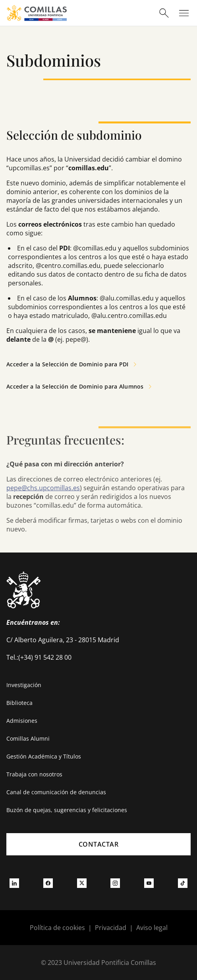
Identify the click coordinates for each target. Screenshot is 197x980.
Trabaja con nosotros (34, 774)
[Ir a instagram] (115, 883)
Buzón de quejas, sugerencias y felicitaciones (67, 810)
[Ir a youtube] (149, 883)
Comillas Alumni (28, 738)
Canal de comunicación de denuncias (56, 792)
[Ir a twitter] (82, 883)
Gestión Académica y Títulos (44, 756)
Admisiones (22, 721)
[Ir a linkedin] (14, 883)
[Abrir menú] (184, 13)
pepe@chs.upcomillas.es (43, 488)
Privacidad (111, 928)
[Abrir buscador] (164, 13)
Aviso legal (152, 928)
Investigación (24, 685)
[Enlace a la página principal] (37, 13)
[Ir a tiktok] (183, 883)
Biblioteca (19, 703)
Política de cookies (57, 928)
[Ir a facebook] (48, 883)
